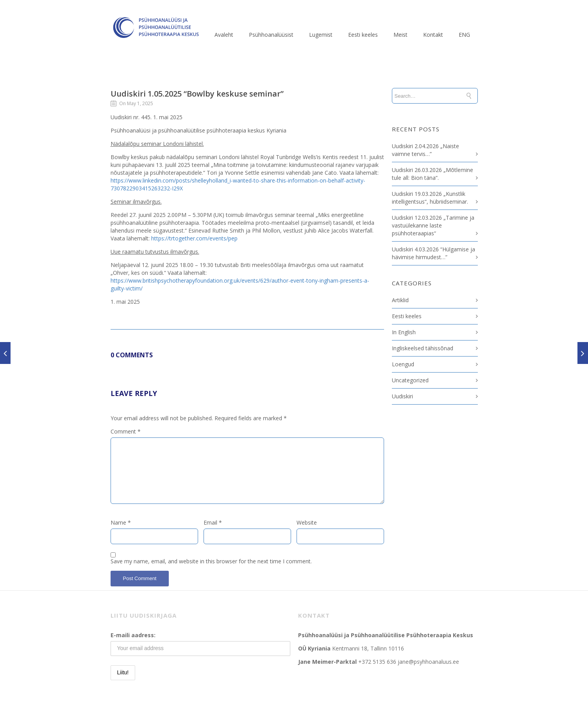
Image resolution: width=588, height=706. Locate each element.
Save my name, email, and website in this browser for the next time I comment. (211, 561)
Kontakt (433, 35)
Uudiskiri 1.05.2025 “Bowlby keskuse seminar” (197, 94)
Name (121, 522)
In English (404, 332)
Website (307, 522)
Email (213, 522)
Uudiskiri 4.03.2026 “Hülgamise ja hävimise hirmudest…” (433, 253)
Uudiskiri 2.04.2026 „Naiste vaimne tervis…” (425, 150)
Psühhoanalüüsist (271, 35)
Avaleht (224, 35)
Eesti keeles (363, 35)
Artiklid (400, 300)
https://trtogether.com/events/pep (194, 238)
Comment (126, 431)
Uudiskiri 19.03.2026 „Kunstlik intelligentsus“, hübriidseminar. (430, 198)
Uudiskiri (402, 396)
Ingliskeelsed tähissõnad (423, 348)
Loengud (403, 364)
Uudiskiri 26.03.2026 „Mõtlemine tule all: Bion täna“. (433, 174)
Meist (400, 35)
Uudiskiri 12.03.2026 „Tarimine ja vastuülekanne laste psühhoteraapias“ (433, 225)
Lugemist (321, 35)
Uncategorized (410, 380)
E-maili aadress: (133, 635)
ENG (464, 35)
